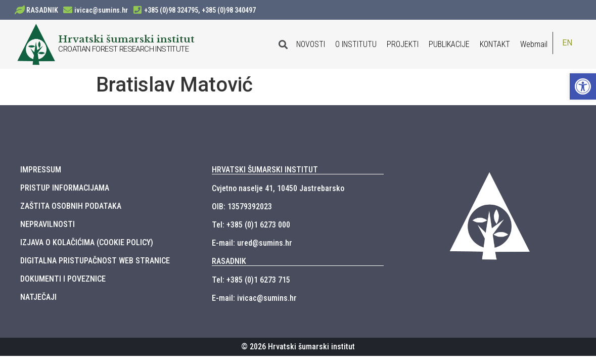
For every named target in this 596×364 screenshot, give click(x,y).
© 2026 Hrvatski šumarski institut (298, 347)
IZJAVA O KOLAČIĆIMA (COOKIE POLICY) (87, 242)
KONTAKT (495, 44)
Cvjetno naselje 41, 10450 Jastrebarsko (278, 188)
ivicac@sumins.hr (101, 10)
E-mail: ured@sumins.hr (252, 243)
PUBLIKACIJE (449, 44)
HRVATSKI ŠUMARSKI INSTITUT (265, 170)
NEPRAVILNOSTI (48, 224)
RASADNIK (42, 10)
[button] (583, 86)
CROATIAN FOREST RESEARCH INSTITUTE (123, 49)
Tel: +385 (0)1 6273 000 (251, 225)
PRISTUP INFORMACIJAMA (65, 188)
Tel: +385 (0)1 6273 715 (251, 280)
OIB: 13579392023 (242, 207)
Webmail (534, 44)
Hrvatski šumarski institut (126, 39)
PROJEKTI (403, 44)
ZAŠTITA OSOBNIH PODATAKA (71, 206)
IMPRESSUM (41, 170)
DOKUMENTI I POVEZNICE (63, 279)
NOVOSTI (311, 44)
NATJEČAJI (38, 297)
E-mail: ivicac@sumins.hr (254, 298)
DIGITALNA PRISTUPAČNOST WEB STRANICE (95, 261)
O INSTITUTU (356, 44)
